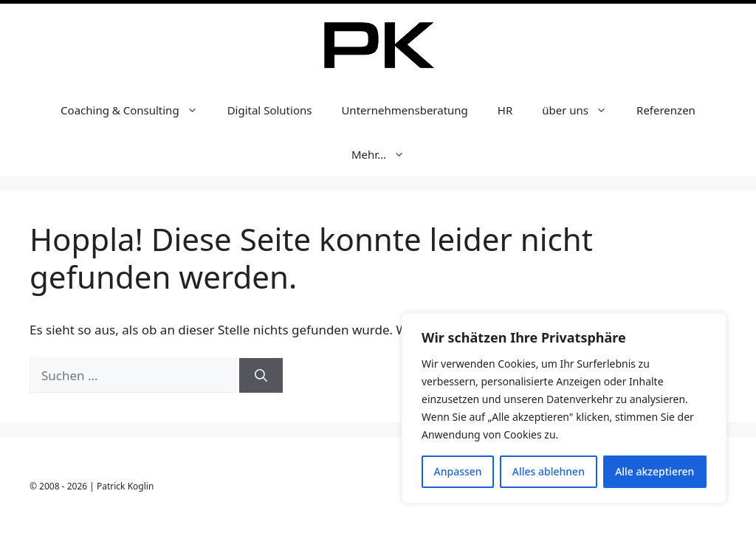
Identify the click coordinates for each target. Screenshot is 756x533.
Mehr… (385, 154)
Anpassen (458, 471)
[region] (564, 408)
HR (505, 110)
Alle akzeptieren (654, 471)
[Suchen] (261, 376)
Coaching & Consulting (137, 110)
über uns (582, 110)
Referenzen (666, 110)
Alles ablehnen (549, 471)
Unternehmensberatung (404, 110)
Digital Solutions (270, 110)
